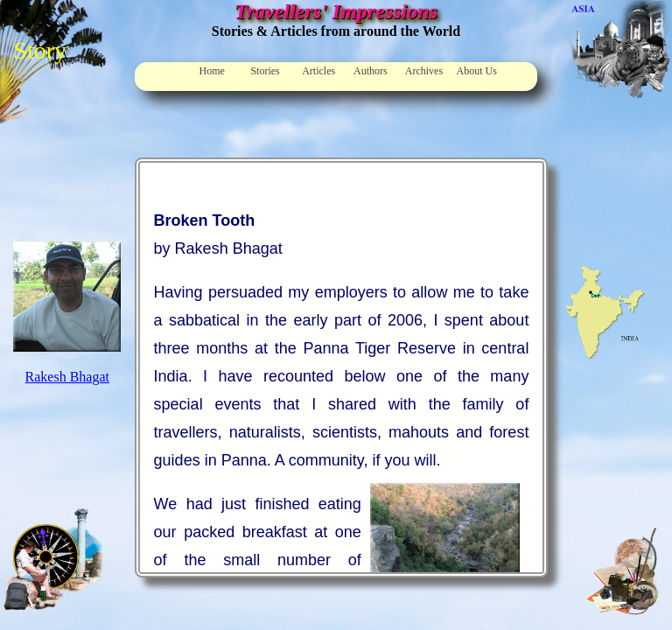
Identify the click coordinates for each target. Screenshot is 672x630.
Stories (265, 71)
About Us (477, 71)
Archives (424, 71)
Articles (318, 71)
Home (212, 71)
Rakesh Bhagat (67, 377)
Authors (371, 71)
